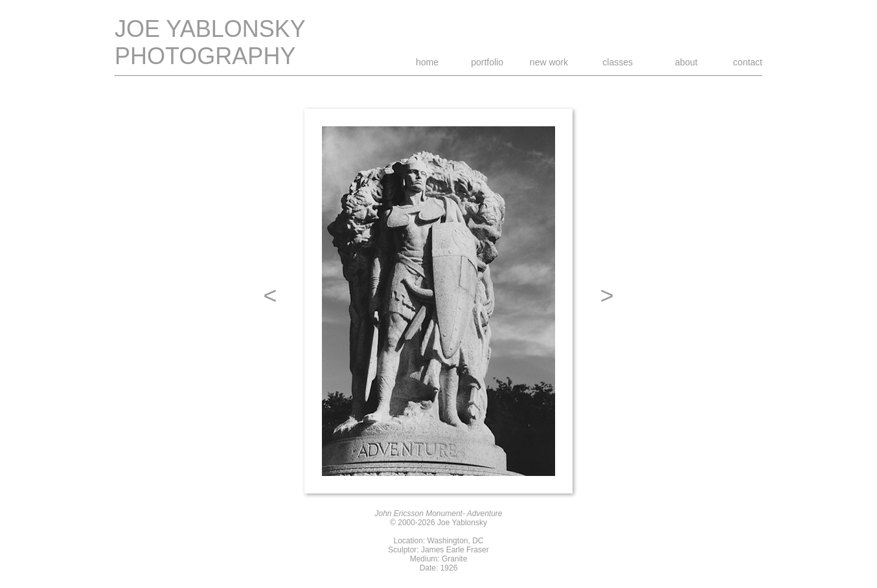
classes (618, 62)
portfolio (487, 62)
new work (549, 62)
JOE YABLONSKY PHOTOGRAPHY (210, 42)
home (427, 62)
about (686, 62)
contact (748, 62)
